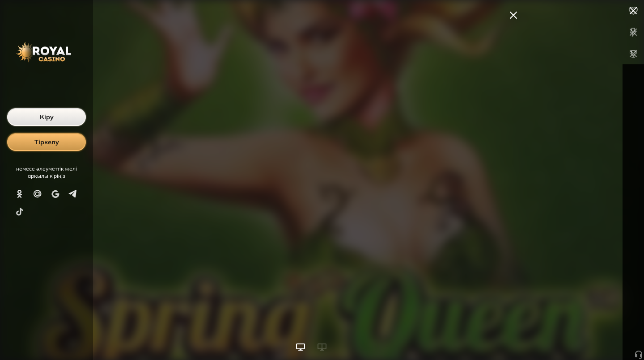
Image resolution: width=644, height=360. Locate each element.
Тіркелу (47, 142)
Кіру (47, 117)
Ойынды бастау (576, 337)
